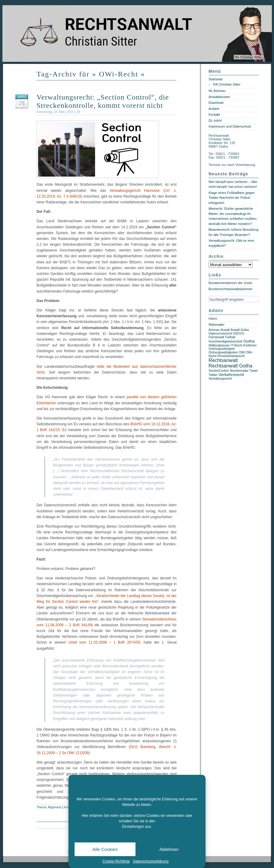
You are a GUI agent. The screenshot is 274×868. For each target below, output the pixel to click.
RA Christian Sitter (227, 84)
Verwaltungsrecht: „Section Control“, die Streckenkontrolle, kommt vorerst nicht (103, 101)
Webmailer (216, 325)
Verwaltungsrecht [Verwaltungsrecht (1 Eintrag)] (220, 379)
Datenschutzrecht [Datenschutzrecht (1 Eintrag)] (220, 334)
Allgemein (55, 807)
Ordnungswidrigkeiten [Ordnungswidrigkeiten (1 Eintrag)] (223, 352)
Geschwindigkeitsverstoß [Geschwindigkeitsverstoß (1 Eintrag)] (225, 341)
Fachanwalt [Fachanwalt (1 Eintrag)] (216, 337)
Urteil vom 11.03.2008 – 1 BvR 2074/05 (104, 642)
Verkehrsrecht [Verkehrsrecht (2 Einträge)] (231, 375)
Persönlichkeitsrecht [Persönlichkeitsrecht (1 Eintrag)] (231, 356)
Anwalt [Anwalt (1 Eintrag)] (225, 330)
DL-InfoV (215, 121)
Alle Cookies (105, 849)
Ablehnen (169, 849)
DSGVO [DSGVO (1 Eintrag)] (239, 334)
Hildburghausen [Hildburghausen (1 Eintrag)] (219, 345)
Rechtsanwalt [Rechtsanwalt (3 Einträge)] (223, 360)
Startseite (216, 79)
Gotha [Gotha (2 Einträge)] (249, 341)
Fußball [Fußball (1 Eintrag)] (230, 337)
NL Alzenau (217, 91)
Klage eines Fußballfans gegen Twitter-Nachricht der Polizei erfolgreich (232, 198)
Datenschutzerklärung (151, 861)
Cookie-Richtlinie (116, 861)
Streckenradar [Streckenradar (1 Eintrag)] (239, 371)
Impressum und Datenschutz (230, 126)
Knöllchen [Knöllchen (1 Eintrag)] (250, 345)
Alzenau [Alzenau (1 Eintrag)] (214, 330)
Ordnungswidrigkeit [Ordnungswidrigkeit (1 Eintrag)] (222, 349)
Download (216, 103)
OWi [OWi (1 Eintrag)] (242, 352)
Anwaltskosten (219, 97)
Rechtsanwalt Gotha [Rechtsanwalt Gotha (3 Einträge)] (230, 366)
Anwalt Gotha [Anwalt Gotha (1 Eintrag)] (240, 330)
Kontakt (214, 114)
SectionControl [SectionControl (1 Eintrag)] (219, 371)
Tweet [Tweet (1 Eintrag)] (254, 371)
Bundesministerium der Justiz (230, 283)
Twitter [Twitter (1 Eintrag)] (213, 375)
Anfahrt (214, 109)
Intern (213, 318)
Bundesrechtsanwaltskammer (230, 289)
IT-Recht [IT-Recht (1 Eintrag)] (237, 345)
